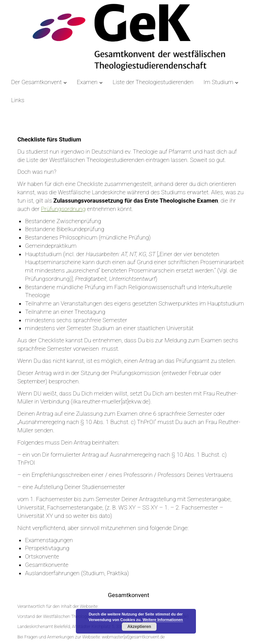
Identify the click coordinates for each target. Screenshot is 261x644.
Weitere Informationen (163, 620)
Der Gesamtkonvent (36, 82)
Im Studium (219, 82)
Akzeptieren (139, 627)
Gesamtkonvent (129, 595)
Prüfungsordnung (63, 209)
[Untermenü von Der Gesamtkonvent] (65, 82)
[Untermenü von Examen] (101, 82)
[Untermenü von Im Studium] (237, 82)
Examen (87, 82)
